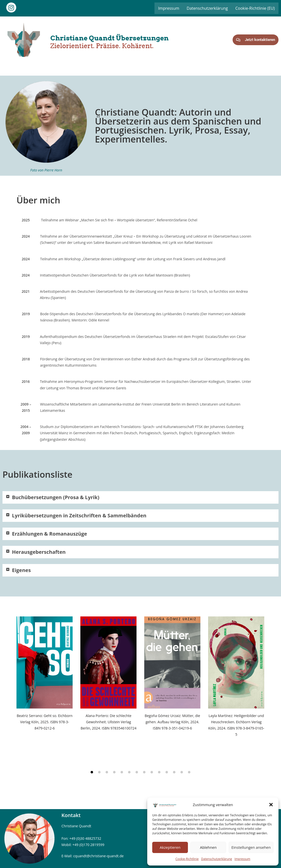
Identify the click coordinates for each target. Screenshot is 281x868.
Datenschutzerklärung (217, 859)
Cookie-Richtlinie (187, 859)
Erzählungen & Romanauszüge (50, 534)
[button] (271, 805)
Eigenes (21, 570)
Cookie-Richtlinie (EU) (255, 8)
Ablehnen (208, 847)
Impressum (242, 859)
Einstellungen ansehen (251, 847)
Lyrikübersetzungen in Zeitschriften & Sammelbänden (80, 515)
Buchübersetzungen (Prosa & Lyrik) (56, 497)
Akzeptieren (170, 847)
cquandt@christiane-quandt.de (98, 856)
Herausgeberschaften (39, 552)
